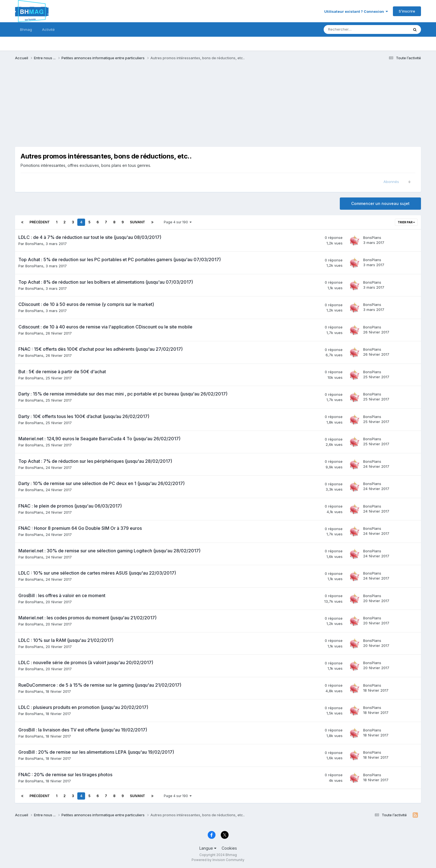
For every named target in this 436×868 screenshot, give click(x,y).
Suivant (138, 222)
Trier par (406, 222)
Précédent (40, 222)
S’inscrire (407, 11)
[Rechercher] (353, 29)
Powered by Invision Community (218, 860)
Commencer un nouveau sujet (380, 203)
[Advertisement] (116, 108)
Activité (48, 29)
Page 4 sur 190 (178, 222)
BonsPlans (34, 244)
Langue (208, 848)
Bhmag (26, 29)
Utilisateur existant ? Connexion (356, 11)
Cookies (229, 848)
